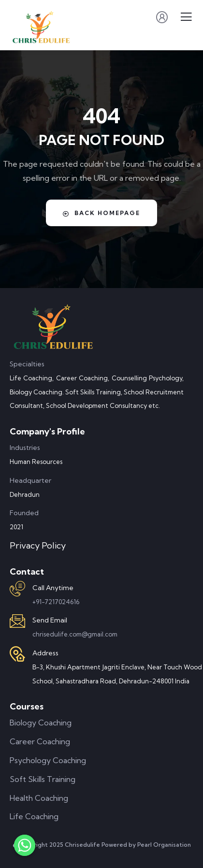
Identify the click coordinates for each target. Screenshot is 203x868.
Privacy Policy (38, 545)
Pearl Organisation (164, 845)
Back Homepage (101, 213)
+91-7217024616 (56, 602)
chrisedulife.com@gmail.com (75, 634)
